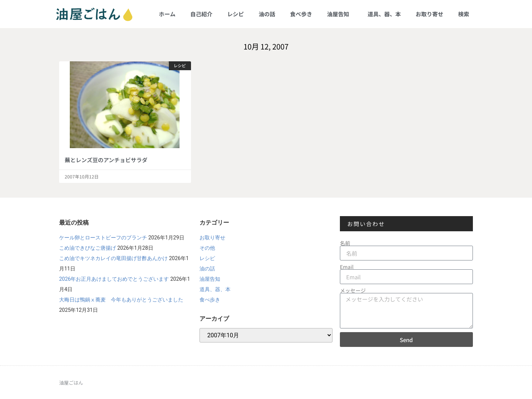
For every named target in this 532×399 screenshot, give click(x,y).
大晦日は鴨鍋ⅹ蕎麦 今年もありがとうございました (121, 300)
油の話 (267, 14)
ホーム (167, 14)
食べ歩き (301, 14)
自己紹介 (201, 14)
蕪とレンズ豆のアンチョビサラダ (106, 160)
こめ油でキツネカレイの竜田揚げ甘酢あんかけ (113, 258)
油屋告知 (340, 14)
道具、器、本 (384, 14)
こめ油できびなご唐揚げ (88, 248)
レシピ (236, 14)
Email (347, 267)
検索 (464, 14)
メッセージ (353, 290)
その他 (207, 248)
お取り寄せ (429, 14)
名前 (345, 243)
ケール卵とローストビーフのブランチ (103, 238)
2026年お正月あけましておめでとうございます (114, 279)
